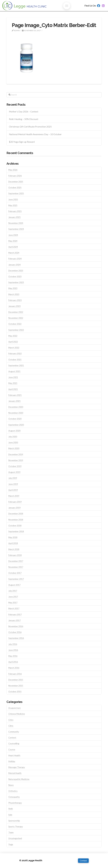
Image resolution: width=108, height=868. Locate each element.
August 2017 (14, 585)
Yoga (11, 844)
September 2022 (16, 330)
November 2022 (16, 318)
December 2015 (16, 680)
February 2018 (15, 555)
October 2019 (15, 466)
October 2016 (15, 632)
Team (11, 832)
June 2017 (13, 597)
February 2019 (15, 502)
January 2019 (14, 508)
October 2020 (15, 419)
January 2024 (14, 265)
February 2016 (15, 674)
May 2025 (13, 205)
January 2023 (14, 306)
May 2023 (13, 288)
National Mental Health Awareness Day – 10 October (35, 134)
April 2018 (13, 543)
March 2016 (14, 668)
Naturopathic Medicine (19, 779)
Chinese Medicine (17, 714)
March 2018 (14, 549)
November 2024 (16, 223)
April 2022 (13, 342)
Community (14, 732)
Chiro (11, 720)
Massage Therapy (17, 767)
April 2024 (13, 247)
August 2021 (14, 371)
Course (12, 749)
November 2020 (16, 413)
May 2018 (13, 537)
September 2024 (16, 229)
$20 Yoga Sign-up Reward (22, 142)
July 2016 (13, 644)
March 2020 (14, 448)
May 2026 (13, 170)
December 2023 (16, 271)
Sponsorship (14, 821)
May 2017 (13, 602)
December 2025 (16, 182)
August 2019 (14, 472)
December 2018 (16, 514)
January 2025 (14, 217)
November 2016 (16, 626)
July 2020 (13, 437)
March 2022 (14, 348)
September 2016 (16, 638)
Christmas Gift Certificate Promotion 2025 (30, 127)
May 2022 (13, 336)
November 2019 (16, 460)
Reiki (11, 809)
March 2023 (14, 294)
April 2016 (13, 662)
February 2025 (15, 211)
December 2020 (16, 407)
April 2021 (13, 389)
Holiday (12, 761)
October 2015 (15, 691)
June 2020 (13, 442)
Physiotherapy (15, 803)
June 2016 (13, 650)
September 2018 (16, 531)
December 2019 (16, 454)
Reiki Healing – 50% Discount (24, 119)
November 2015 (16, 686)
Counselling (14, 743)
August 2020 (14, 431)
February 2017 (15, 614)
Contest (12, 737)
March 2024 (14, 253)
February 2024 (15, 259)
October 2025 (15, 187)
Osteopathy (14, 797)
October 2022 (15, 324)
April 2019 (13, 490)
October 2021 (15, 359)
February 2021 (15, 395)
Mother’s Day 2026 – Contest (24, 112)
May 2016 (13, 656)
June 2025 (13, 199)
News (11, 785)
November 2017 (16, 567)
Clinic (11, 726)
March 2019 (14, 496)
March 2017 (14, 608)
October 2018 (15, 525)
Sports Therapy (16, 826)
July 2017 (13, 591)
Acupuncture (14, 708)
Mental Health (15, 773)
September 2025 (16, 193)
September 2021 (16, 365)
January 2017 (14, 620)
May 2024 (13, 241)
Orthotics (13, 791)
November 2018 (16, 520)
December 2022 (16, 312)
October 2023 (15, 276)
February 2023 (15, 300)
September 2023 (16, 282)
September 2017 (16, 579)
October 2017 (15, 573)
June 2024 (13, 235)
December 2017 (16, 561)
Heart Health (14, 755)
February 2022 (15, 353)
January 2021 (14, 401)
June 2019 (13, 484)
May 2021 (13, 383)
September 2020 (16, 425)
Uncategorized (15, 838)
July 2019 (13, 478)
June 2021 (13, 377)
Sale (10, 815)
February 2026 (15, 176)
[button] (67, 6)
